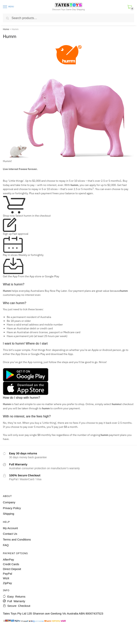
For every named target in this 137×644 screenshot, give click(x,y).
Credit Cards (11, 564)
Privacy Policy (12, 508)
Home (6, 29)
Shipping (8, 514)
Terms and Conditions (17, 539)
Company (9, 502)
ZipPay (7, 583)
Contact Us (10, 534)
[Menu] (5, 7)
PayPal (8, 574)
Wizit (6, 578)
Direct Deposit (12, 569)
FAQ (6, 545)
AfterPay (8, 560)
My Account (10, 528)
